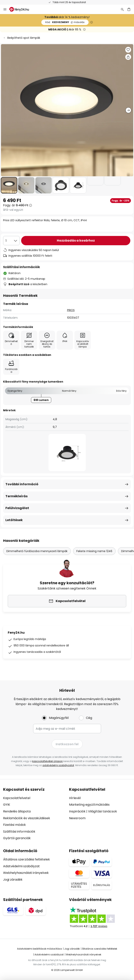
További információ (22, 484)
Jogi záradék (13, 880)
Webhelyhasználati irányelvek (26, 873)
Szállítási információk (19, 832)
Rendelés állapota (17, 811)
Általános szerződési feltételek (26, 859)
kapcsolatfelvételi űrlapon (48, 761)
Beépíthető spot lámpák (24, 38)
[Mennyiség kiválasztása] (11, 241)
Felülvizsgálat (17, 508)
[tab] (34, 814)
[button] (9, 185)
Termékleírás (16, 496)
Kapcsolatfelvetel (17, 798)
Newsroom (77, 818)
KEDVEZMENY (65, 22)
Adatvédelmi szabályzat (21, 866)
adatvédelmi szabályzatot (58, 765)
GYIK (7, 805)
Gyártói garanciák (17, 838)
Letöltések (14, 520)
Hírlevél (75, 798)
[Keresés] (122, 9)
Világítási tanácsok (102, 811)
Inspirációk (77, 811)
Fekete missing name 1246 (94, 551)
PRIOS (71, 310)
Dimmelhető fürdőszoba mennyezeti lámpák (37, 551)
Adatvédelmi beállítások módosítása (39, 949)
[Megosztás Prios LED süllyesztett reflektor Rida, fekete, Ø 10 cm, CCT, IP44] (128, 57)
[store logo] (21, 9)
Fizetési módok (14, 825)
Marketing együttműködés (89, 805)
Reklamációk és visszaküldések (27, 818)
